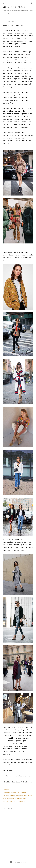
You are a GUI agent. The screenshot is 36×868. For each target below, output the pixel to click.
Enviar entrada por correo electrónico (15, 793)
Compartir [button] (6, 790)
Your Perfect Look (14, 7)
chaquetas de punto (9, 799)
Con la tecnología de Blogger (18, 862)
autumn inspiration (16, 796)
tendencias (21, 802)
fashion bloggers (22, 799)
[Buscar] (32, 3)
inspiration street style (10, 802)
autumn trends (27, 796)
